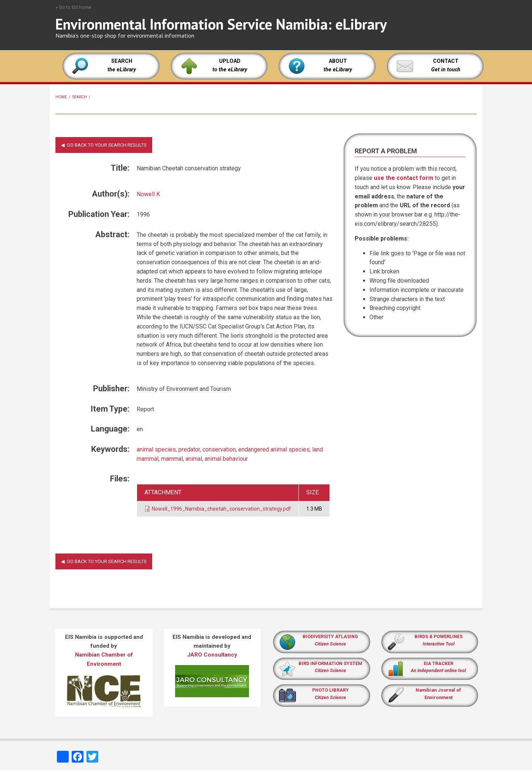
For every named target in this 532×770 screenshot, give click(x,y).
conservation (219, 449)
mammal (172, 459)
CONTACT (446, 61)
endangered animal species (274, 449)
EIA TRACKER (439, 663)
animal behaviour (226, 459)
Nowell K (148, 194)
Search (80, 97)
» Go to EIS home (73, 7)
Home (61, 97)
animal (194, 459)
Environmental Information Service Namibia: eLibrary (221, 24)
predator (189, 449)
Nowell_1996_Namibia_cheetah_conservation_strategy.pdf (221, 509)
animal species (156, 449)
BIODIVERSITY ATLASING (330, 636)
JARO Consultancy (212, 655)
